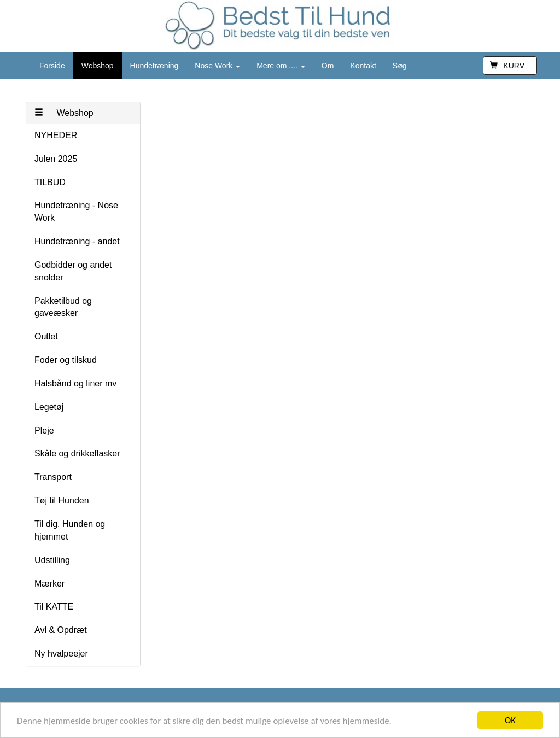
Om (328, 66)
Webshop (98, 66)
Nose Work (217, 66)
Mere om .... (281, 66)
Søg (400, 66)
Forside (52, 66)
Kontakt (363, 66)
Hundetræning (154, 66)
